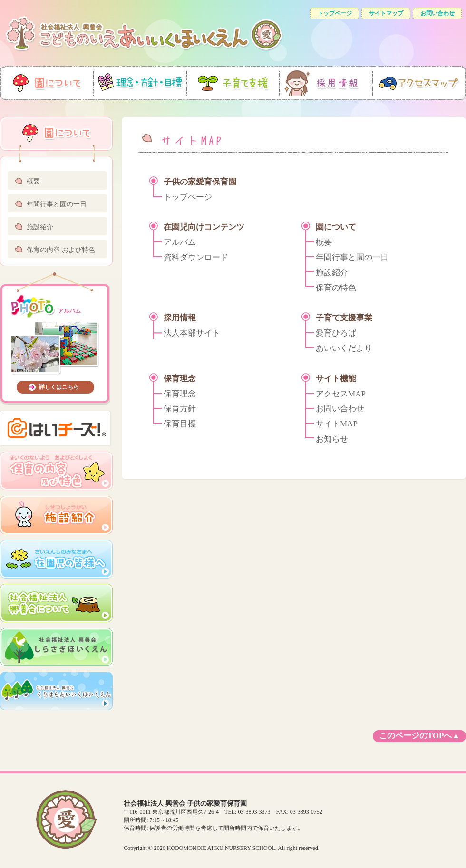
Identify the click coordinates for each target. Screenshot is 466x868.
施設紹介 (40, 227)
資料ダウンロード (196, 257)
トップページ (335, 13)
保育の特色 (336, 288)
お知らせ (332, 439)
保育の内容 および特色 (61, 250)
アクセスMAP (341, 394)
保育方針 (180, 409)
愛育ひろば (336, 333)
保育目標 (180, 424)
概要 (33, 181)
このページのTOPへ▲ (419, 736)
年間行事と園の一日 (57, 204)
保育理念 (180, 394)
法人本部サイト (192, 333)
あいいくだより (344, 348)
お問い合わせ (437, 13)
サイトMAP (337, 424)
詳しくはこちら (59, 387)
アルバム (180, 242)
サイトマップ (386, 13)
